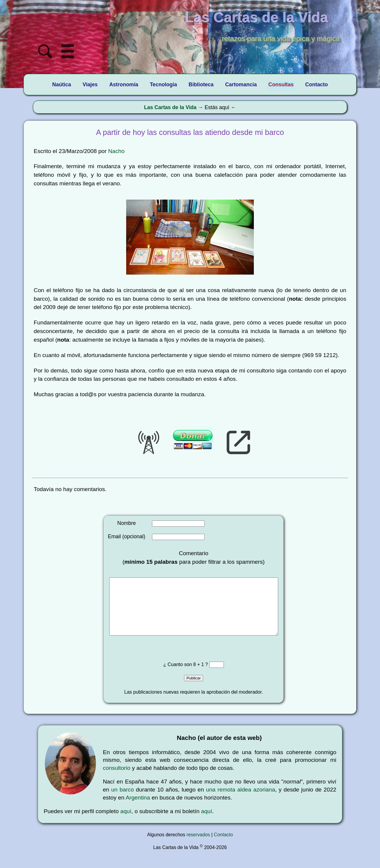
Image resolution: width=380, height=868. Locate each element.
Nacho (116, 151)
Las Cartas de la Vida (170, 107)
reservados (198, 847)
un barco (123, 801)
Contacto (223, 847)
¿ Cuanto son (178, 676)
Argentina (138, 809)
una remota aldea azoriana (241, 801)
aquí (126, 823)
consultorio (117, 780)
